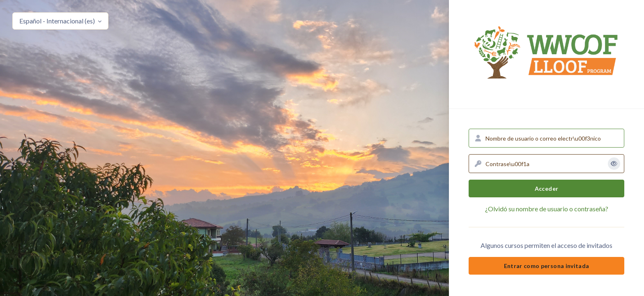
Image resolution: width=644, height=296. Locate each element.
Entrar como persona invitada (547, 266)
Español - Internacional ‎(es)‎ (58, 21)
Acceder (546, 188)
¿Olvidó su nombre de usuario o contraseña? (547, 209)
